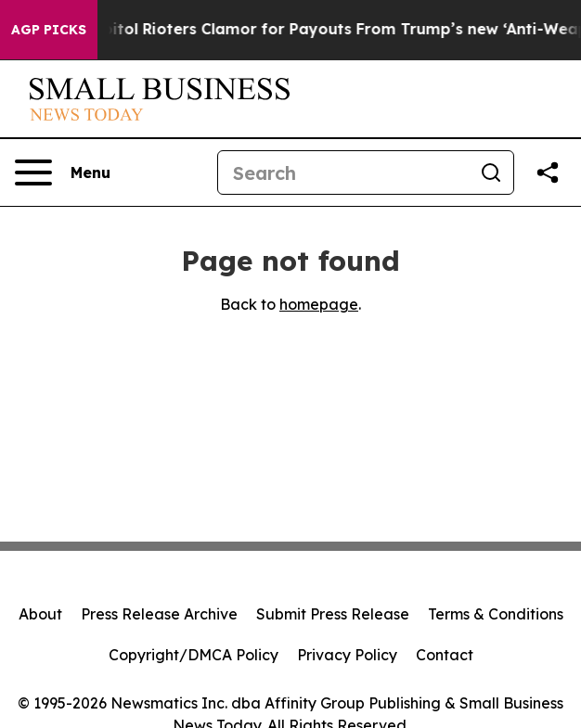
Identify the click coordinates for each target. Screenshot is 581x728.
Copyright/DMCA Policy (194, 655)
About (40, 614)
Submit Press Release (333, 614)
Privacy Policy (347, 655)
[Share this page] (548, 172)
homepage (319, 304)
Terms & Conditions (496, 614)
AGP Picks (49, 30)
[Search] (343, 172)
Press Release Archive (159, 614)
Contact (445, 655)
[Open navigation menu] (63, 172)
